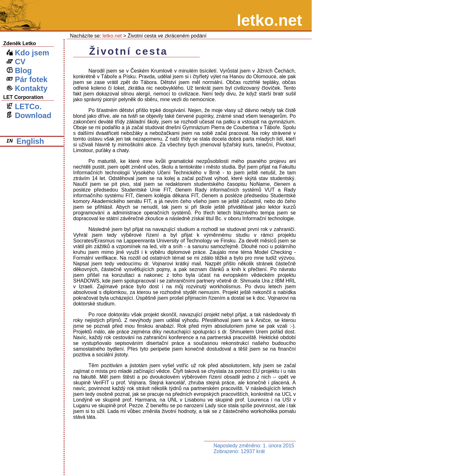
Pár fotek (27, 79)
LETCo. (24, 106)
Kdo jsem (28, 53)
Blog (19, 70)
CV (16, 62)
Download (29, 115)
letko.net (112, 36)
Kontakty (27, 88)
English (25, 141)
